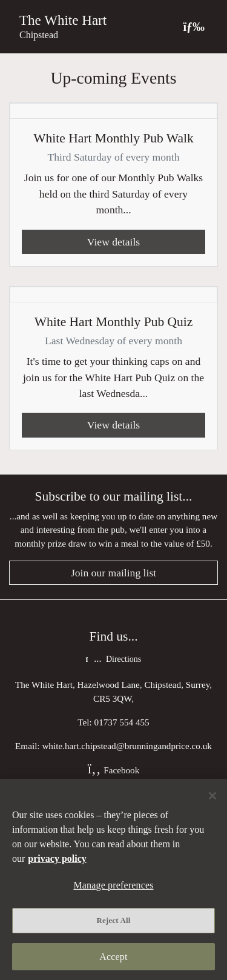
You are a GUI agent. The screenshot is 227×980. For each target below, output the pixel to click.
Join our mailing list (113, 573)
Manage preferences (113, 885)
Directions (113, 659)
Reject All (114, 920)
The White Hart (63, 20)
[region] (113, 879)
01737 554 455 (122, 722)
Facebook (114, 770)
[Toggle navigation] (194, 26)
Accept (113, 957)
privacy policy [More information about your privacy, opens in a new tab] (57, 858)
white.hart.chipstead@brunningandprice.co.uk (127, 746)
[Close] (212, 796)
